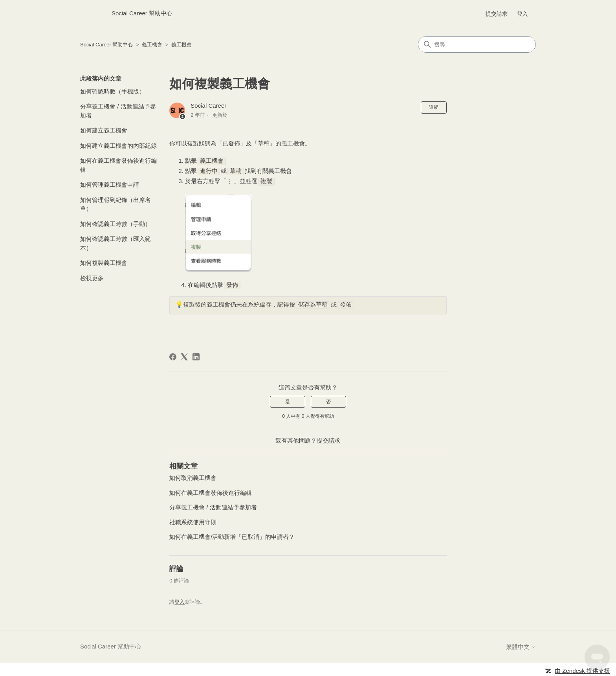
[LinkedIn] (196, 355)
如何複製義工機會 (104, 263)
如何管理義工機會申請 (110, 185)
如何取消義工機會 (193, 476)
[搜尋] (477, 44)
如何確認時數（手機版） (113, 91)
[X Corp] (184, 355)
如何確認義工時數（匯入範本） (115, 243)
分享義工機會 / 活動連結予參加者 (118, 111)
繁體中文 (521, 645)
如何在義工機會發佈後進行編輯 (118, 165)
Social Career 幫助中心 (106, 45)
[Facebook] (173, 355)
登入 (180, 600)
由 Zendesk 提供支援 (582, 669)
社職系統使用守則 (193, 521)
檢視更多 (92, 278)
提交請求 (497, 14)
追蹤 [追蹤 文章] (434, 107)
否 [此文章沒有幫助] (328, 400)
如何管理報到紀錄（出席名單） (115, 204)
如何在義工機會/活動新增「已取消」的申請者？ (232, 535)
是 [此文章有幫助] (288, 400)
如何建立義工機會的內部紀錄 (118, 146)
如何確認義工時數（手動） (115, 224)
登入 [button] (522, 14)
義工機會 (152, 45)
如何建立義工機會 (104, 130)
